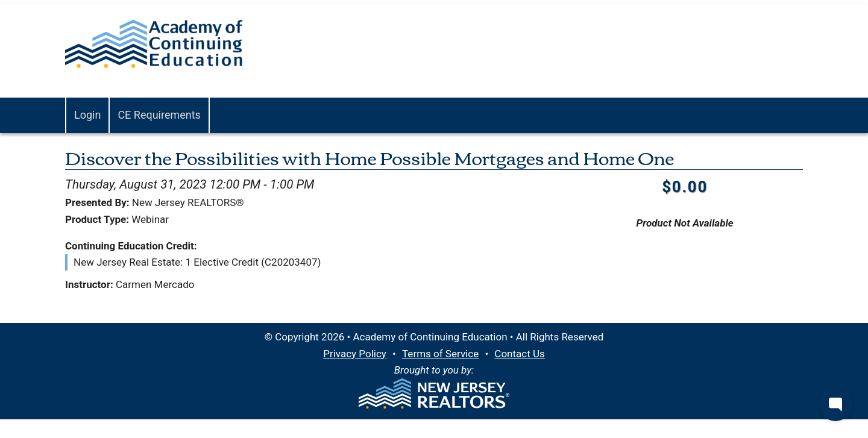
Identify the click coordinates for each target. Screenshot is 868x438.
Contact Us (519, 354)
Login (87, 115)
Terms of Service (440, 354)
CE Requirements (159, 115)
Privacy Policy (355, 354)
